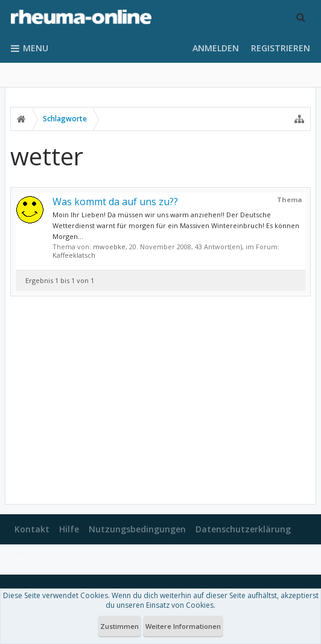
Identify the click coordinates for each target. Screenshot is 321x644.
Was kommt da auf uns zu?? (115, 202)
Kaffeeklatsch (74, 255)
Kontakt (32, 529)
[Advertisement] (160, 400)
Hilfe (69, 529)
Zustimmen (119, 626)
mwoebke (109, 247)
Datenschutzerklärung (243, 529)
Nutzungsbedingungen (137, 529)
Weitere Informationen (183, 626)
